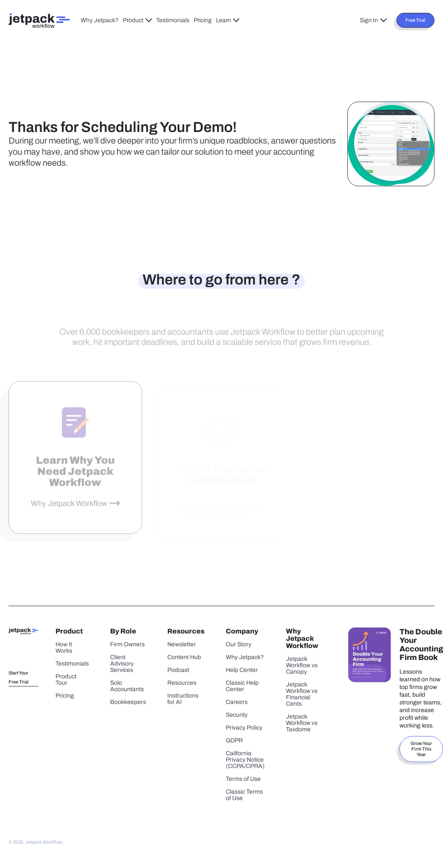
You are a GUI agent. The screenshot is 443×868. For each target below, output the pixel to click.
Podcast (178, 670)
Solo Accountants (127, 686)
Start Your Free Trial (19, 677)
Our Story (239, 644)
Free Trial (415, 20)
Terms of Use (243, 779)
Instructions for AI (183, 699)
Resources (186, 631)
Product (137, 20)
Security (237, 715)
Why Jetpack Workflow (69, 510)
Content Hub (184, 657)
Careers (237, 702)
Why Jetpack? (100, 20)
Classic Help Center (242, 686)
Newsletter (182, 644)
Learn (228, 20)
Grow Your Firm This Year (421, 749)
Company (242, 631)
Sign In (373, 20)
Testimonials (173, 20)
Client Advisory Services (122, 664)
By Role (123, 631)
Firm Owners (127, 644)
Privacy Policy (244, 728)
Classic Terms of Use (244, 795)
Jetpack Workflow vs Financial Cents (302, 694)
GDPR (234, 740)
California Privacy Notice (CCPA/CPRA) (245, 760)
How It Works (64, 648)
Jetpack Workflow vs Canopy (302, 665)
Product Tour (66, 680)
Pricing (203, 20)
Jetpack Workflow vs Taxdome (302, 723)
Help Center (242, 670)
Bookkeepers (128, 702)
